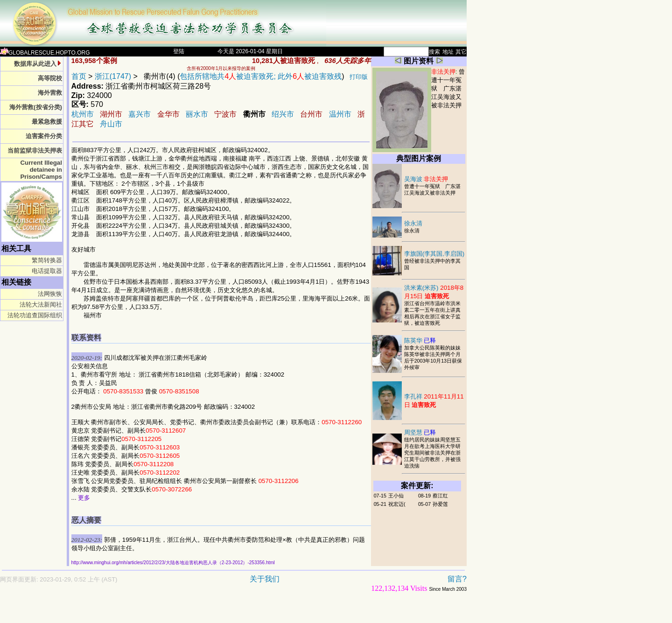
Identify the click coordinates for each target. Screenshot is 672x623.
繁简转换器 (47, 260)
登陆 (179, 51)
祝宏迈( (397, 504)
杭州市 (83, 114)
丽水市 (197, 114)
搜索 (434, 52)
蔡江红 (440, 496)
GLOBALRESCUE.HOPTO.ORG (45, 53)
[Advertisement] (201, 612)
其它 (461, 52)
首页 (79, 76)
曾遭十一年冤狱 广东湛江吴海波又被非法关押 (448, 88)
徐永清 (413, 223)
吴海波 (426, 179)
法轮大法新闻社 (41, 304)
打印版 (359, 77)
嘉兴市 (140, 114)
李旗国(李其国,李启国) (434, 254)
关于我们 (265, 579)
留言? (457, 579)
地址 (448, 52)
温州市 (340, 114)
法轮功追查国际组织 (35, 315)
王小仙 (396, 496)
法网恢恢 (50, 294)
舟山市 (111, 124)
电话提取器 (47, 271)
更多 (84, 498)
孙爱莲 (440, 504)
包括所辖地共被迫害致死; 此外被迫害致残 (261, 76)
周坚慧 (420, 432)
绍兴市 (283, 114)
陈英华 (420, 340)
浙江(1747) (113, 76)
